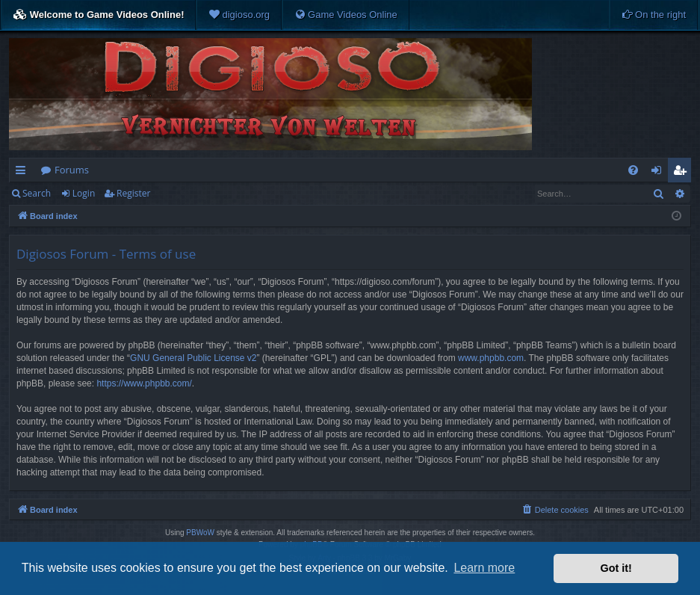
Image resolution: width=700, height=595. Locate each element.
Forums (72, 170)
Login (84, 193)
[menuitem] (239, 15)
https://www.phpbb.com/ (144, 383)
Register (133, 193)
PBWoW (200, 533)
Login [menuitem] (659, 173)
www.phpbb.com (491, 358)
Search (37, 193)
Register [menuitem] (683, 173)
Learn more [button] (484, 568)
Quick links (24, 173)
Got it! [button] (616, 568)
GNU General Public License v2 (193, 358)
